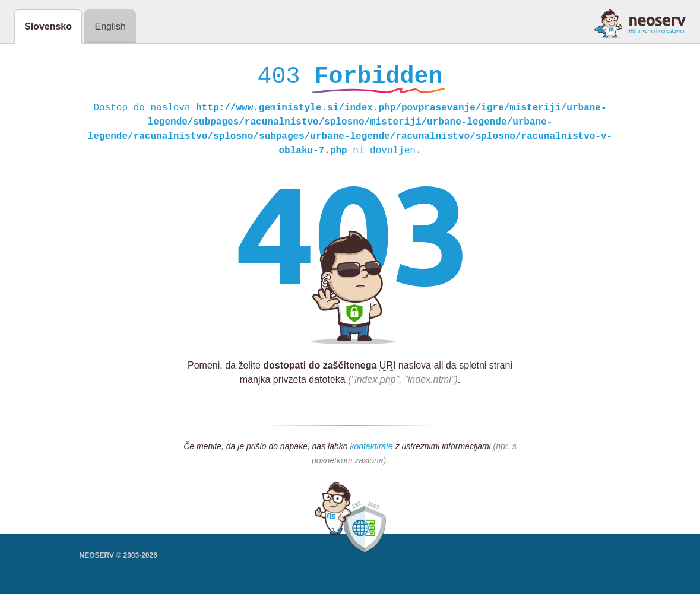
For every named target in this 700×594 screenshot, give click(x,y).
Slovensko (48, 26)
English (110, 26)
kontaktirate (371, 449)
